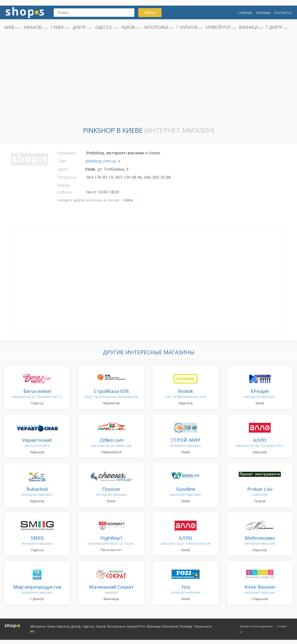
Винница (249, 27)
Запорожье (156, 27)
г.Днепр (274, 27)
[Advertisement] (148, 81)
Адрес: (63, 169)
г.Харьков (187, 27)
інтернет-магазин (186, 590)
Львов (128, 27)
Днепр (79, 27)
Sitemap (282, 626)
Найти (150, 12)
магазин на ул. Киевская (111, 443)
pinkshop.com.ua (101, 161)
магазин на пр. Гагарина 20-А (260, 443)
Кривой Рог (218, 27)
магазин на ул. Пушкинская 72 (37, 394)
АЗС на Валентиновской (186, 394)
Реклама (263, 13)
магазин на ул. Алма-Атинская (186, 541)
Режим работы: (65, 189)
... (6, 35)
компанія (260, 492)
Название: (67, 153)
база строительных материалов (111, 394)
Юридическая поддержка (256, 626)
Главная (245, 13)
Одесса (103, 27)
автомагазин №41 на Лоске (111, 541)
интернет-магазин (260, 394)
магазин (111, 590)
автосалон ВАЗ (37, 443)
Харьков (32, 27)
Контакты (283, 13)
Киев (9, 27)
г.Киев (57, 27)
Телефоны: (67, 177)
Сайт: (62, 161)
